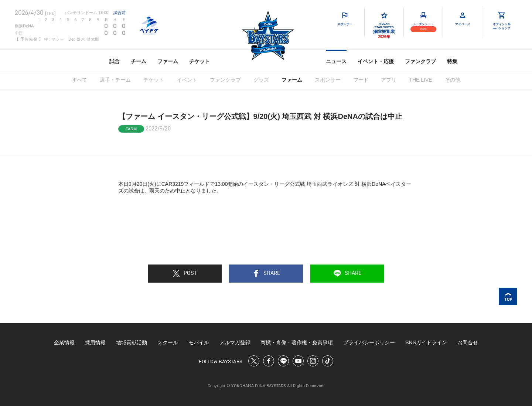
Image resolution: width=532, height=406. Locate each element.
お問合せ (468, 342)
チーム (139, 61)
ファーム (168, 61)
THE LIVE (420, 80)
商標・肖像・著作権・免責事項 (297, 342)
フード (361, 80)
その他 (453, 80)
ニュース (336, 61)
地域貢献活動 (132, 342)
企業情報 (64, 342)
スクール (168, 342)
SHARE (266, 273)
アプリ (389, 80)
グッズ (261, 80)
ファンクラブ (420, 61)
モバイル (199, 342)
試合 (115, 61)
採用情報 (95, 342)
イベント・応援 (376, 61)
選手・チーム (115, 80)
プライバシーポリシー (369, 342)
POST (185, 273)
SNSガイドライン (426, 342)
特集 (452, 61)
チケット (199, 61)
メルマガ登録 (235, 342)
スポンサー (328, 80)
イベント (187, 80)
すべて (79, 80)
